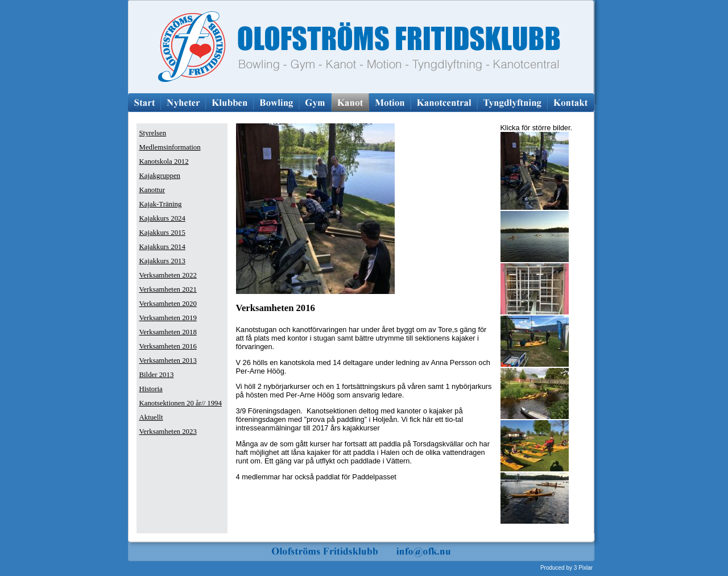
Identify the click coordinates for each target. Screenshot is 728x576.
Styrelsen (153, 133)
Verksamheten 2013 (168, 360)
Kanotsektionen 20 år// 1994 (181, 403)
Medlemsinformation (170, 147)
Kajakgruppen (160, 176)
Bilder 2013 (157, 375)
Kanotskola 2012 (164, 161)
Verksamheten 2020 (168, 304)
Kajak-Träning (161, 204)
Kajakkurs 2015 (162, 233)
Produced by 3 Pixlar (566, 568)
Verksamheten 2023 (168, 432)
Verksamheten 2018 (168, 332)
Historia (151, 389)
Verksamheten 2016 (168, 346)
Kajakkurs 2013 (162, 261)
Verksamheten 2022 (168, 275)
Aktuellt (151, 417)
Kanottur (152, 190)
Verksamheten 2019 (168, 318)
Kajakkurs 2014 (162, 247)
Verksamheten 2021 (168, 289)
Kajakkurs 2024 (162, 218)
